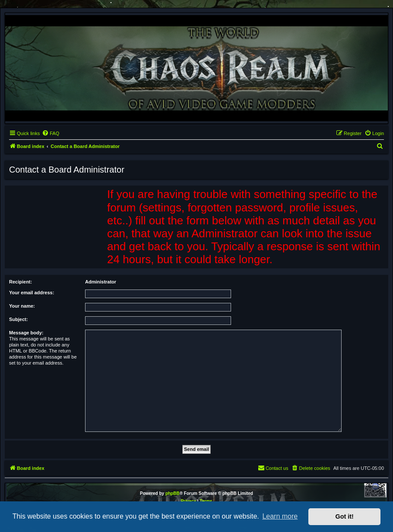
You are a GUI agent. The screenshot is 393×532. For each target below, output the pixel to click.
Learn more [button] (280, 516)
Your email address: (32, 293)
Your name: (22, 306)
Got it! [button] (345, 516)
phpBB (173, 493)
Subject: (18, 319)
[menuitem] (51, 133)
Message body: (26, 333)
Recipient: (21, 282)
